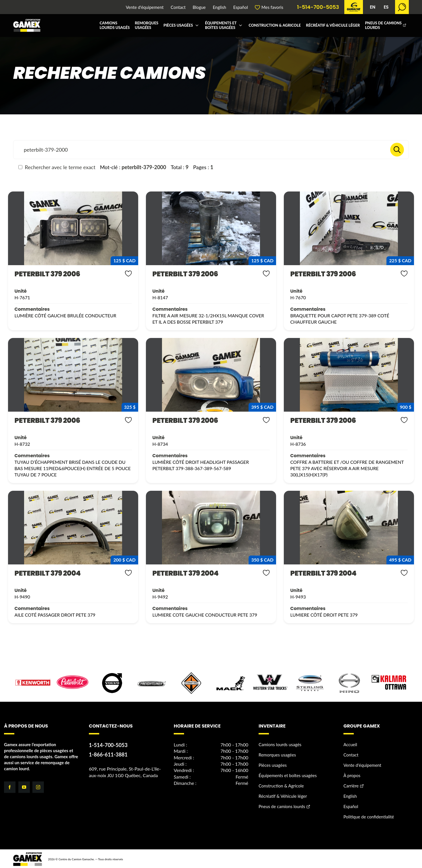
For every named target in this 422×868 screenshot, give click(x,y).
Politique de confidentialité (369, 816)
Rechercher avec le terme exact (57, 167)
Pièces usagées (178, 25)
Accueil (350, 744)
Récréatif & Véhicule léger (333, 25)
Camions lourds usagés (115, 25)
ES (386, 7)
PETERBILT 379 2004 (44, 573)
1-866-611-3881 (108, 754)
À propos (352, 775)
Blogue (199, 7)
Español (240, 7)
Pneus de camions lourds (383, 25)
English (219, 7)
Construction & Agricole (275, 25)
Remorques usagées (146, 25)
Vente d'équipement (145, 7)
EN (373, 7)
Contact (178, 7)
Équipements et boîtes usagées (221, 25)
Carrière (351, 785)
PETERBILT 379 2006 (44, 274)
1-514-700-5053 (318, 7)
